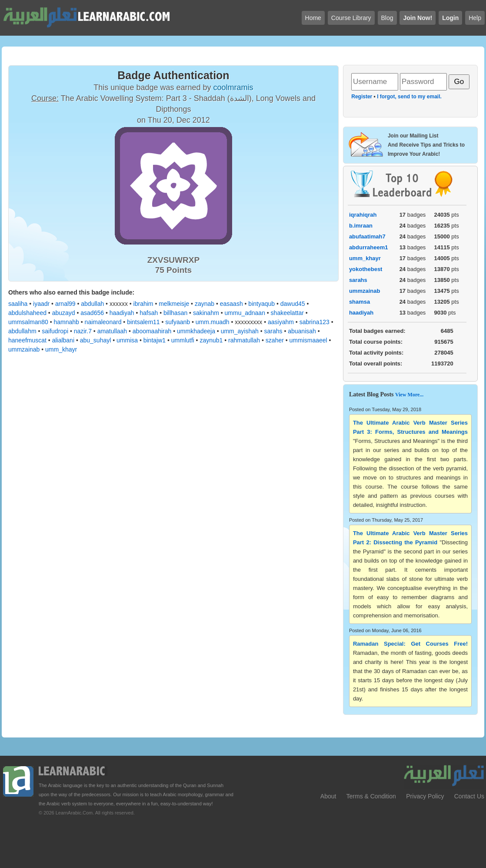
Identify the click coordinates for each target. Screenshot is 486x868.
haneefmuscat (27, 340)
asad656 (92, 313)
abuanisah (302, 331)
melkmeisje (174, 304)
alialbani (63, 340)
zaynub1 (211, 340)
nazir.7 (83, 331)
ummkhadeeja (196, 331)
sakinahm (206, 313)
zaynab (205, 304)
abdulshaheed (27, 313)
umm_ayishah (240, 331)
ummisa (127, 340)
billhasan (175, 313)
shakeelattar (287, 313)
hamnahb (67, 322)
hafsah (149, 313)
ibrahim (143, 304)
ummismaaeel (308, 340)
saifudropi (55, 331)
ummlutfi (183, 340)
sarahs (273, 331)
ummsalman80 (28, 322)
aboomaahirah (152, 331)
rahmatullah (244, 340)
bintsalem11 (143, 322)
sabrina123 (315, 322)
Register (362, 97)
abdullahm (22, 331)
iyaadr (41, 304)
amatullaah (112, 331)
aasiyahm (281, 322)
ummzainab (24, 349)
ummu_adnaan (245, 313)
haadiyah (122, 313)
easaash (231, 304)
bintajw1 (155, 340)
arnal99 (65, 304)
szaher (275, 340)
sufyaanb (178, 322)
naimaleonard (103, 322)
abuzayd (64, 313)
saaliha (18, 304)
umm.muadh (213, 322)
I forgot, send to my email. (409, 97)
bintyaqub (261, 304)
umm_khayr (61, 349)
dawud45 (293, 304)
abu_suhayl (96, 340)
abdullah (92, 304)
